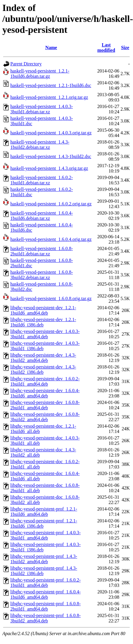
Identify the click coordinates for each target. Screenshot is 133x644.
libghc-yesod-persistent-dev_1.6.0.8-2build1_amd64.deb (45, 405)
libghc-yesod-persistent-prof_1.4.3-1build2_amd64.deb (44, 559)
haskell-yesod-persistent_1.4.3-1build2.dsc (51, 156)
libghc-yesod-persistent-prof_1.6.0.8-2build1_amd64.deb (46, 606)
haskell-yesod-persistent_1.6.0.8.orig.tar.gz (51, 298)
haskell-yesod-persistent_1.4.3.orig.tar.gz (49, 168)
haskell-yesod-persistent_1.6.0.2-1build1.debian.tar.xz (42, 180)
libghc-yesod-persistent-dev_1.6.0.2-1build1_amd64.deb (45, 381)
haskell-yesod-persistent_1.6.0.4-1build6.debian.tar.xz (42, 216)
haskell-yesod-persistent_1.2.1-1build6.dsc (51, 85)
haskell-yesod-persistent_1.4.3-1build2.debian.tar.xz (40, 145)
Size (125, 48)
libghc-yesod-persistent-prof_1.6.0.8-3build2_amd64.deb (46, 618)
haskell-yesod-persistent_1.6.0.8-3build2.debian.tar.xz (42, 275)
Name (51, 48)
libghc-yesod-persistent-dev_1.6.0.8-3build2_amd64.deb (45, 417)
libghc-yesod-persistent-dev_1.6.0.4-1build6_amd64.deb (45, 393)
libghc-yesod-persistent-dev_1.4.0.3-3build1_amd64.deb (45, 334)
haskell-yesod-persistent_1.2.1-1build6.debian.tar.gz (40, 74)
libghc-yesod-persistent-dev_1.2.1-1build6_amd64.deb (43, 310)
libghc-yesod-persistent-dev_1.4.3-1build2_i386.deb (43, 370)
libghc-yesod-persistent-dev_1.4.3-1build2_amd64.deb (43, 358)
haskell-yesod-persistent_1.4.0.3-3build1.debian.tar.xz (42, 109)
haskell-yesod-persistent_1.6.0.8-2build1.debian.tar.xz (42, 251)
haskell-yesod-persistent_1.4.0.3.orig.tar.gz (51, 133)
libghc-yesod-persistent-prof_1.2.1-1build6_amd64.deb (44, 512)
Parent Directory (26, 64)
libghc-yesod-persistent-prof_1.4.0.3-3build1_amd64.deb (46, 535)
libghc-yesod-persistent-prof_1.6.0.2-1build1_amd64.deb (46, 583)
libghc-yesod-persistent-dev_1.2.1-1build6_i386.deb (43, 322)
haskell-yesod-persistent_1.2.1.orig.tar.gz (49, 97)
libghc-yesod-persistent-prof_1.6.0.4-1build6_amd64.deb (46, 594)
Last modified (106, 48)
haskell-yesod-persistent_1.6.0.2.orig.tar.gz (51, 204)
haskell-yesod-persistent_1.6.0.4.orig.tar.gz (51, 239)
